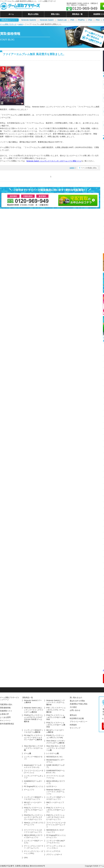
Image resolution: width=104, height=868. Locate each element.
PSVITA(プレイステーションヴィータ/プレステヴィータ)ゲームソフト (34, 817)
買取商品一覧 (77, 14)
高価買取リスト (6, 711)
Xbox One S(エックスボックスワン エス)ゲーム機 (33, 748)
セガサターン (52, 786)
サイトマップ (75, 728)
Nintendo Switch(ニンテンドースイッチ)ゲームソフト (56, 792)
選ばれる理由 (33, 14)
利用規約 (73, 725)
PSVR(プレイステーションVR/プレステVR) (55, 736)
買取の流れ (55, 14)
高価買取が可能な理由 (79, 704)
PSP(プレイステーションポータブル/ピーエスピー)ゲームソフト (55, 817)
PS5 (72, 20)
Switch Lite (62, 20)
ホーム (11, 14)
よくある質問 (5, 717)
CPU (26, 858)
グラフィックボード (54, 855)
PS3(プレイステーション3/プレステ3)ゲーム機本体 (56, 725)
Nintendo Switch (47, 20)
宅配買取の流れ (6, 704)
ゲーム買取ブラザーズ (8, 24)
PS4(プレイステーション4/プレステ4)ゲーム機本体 (56, 717)
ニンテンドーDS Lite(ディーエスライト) (56, 842)
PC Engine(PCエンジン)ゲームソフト (56, 836)
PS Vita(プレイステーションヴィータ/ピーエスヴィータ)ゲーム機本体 (33, 737)
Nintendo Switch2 (29, 20)
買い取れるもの (76, 698)
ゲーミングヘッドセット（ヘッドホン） (56, 847)
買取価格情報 (5, 708)
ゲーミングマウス (53, 851)
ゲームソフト (29, 790)
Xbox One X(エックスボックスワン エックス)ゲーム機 (56, 748)
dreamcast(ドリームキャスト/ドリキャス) (33, 766)
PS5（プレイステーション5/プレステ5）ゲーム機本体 (56, 710)
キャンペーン (5, 720)
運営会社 (73, 715)
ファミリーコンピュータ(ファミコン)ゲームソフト (56, 825)
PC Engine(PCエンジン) (34, 786)
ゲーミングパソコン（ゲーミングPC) (34, 852)
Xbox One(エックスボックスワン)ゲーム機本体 (56, 742)
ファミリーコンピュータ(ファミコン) (34, 772)
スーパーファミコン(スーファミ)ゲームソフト (33, 831)
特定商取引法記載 (77, 718)
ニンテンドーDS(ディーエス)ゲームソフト (56, 798)
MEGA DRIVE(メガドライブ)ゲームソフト (33, 836)
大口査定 (73, 707)
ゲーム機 (27, 753)
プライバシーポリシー (79, 722)
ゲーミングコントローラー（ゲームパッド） (34, 847)
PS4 (90, 20)
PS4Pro (81, 20)
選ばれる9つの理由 (77, 701)
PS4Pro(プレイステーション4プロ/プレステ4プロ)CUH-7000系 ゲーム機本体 (33, 718)
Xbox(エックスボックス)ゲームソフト (34, 824)
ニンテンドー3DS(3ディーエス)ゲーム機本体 (34, 731)
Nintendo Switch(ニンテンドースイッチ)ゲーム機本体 (56, 702)
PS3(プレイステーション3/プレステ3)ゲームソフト (33, 810)
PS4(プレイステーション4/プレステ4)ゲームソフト (56, 810)
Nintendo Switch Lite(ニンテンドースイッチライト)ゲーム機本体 (34, 710)
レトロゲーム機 (52, 753)
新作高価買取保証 (7, 724)
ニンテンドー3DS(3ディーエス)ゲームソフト (34, 798)
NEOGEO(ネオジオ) (54, 757)
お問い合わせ (75, 710)
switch (21, 24)
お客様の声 (4, 714)
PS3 (98, 20)
